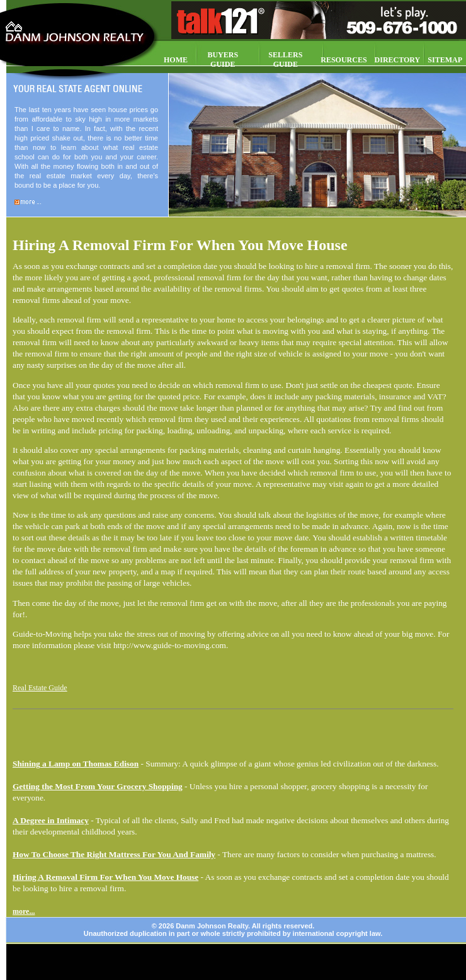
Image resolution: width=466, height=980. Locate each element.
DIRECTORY (398, 60)
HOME (176, 60)
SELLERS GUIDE (285, 60)
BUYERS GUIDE (223, 60)
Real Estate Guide (40, 688)
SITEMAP (445, 60)
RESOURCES (344, 60)
